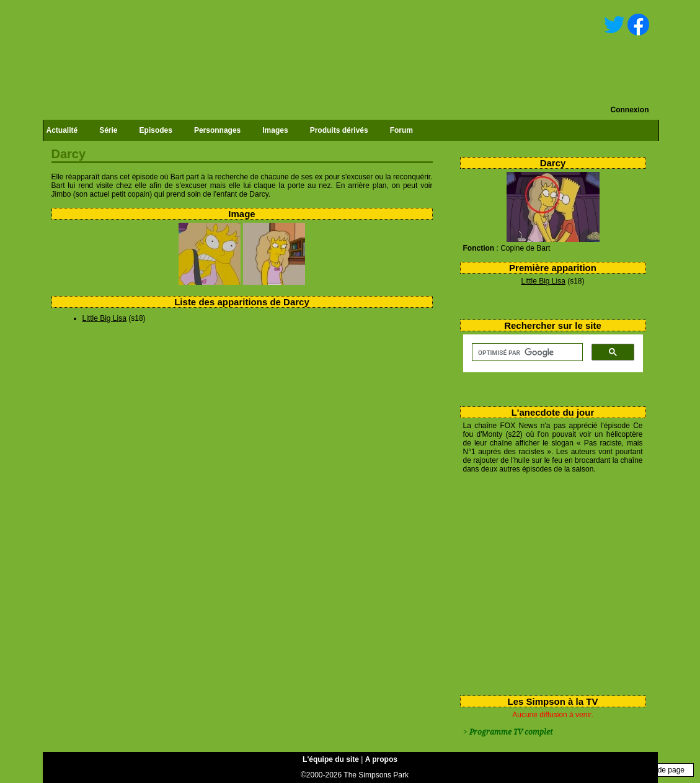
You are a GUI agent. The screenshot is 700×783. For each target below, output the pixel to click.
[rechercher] (526, 352)
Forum (401, 130)
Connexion (630, 110)
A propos (381, 759)
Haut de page (662, 770)
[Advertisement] (548, 582)
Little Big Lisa (543, 281)
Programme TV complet (511, 732)
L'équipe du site (331, 759)
